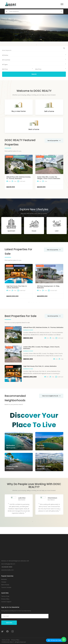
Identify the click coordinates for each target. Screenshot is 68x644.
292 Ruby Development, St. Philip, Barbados (48, 287)
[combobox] (34, 55)
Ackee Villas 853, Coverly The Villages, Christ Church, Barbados (49, 178)
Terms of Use (5, 596)
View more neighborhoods (51, 396)
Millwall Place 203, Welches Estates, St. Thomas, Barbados (19, 178)
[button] (56, 640)
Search (34, 74)
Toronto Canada (44, 466)
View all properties (54, 250)
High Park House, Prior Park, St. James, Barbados (17, 287)
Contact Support (6, 602)
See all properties (54, 141)
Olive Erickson (52, 498)
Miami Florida (12, 466)
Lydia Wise (22, 498)
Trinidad (41, 445)
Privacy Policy (5, 599)
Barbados (11, 445)
